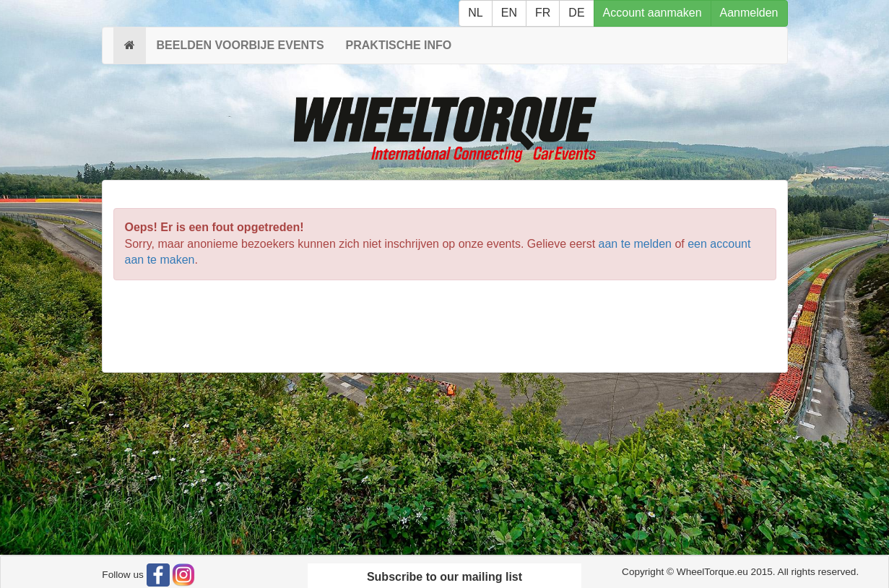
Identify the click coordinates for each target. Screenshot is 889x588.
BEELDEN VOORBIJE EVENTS (240, 45)
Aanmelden (749, 13)
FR (543, 13)
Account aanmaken (652, 13)
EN (509, 13)
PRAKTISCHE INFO (399, 45)
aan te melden (635, 244)
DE (576, 13)
